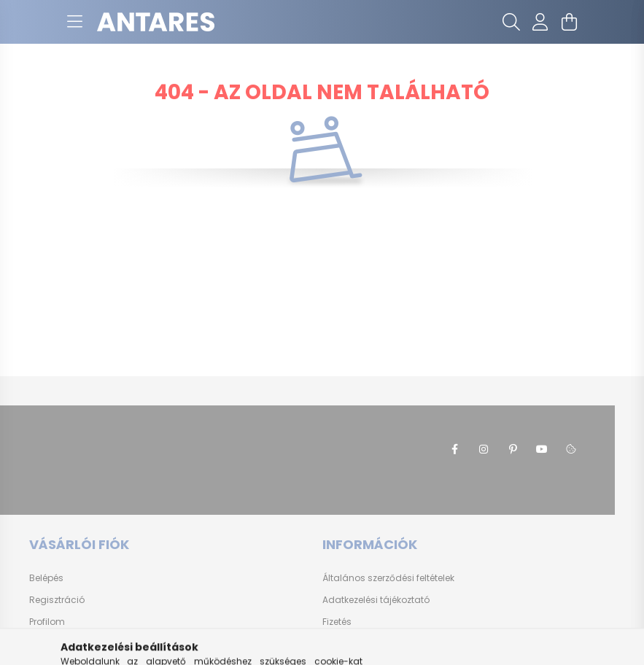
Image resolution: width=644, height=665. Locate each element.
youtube (542, 449)
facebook (454, 449)
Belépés (46, 578)
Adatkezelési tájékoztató (376, 600)
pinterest (513, 449)
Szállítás (342, 644)
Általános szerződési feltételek (388, 578)
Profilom (47, 622)
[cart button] (570, 22)
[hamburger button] (75, 22)
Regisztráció (57, 600)
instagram (484, 449)
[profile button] (540, 22)
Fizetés (337, 622)
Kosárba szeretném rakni (84, 644)
